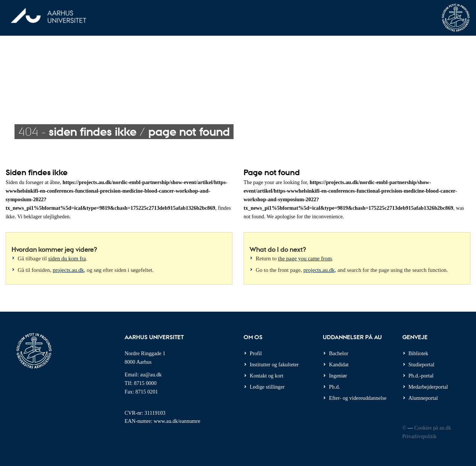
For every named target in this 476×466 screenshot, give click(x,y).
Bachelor (339, 353)
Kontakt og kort (267, 376)
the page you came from (305, 258)
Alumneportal (423, 398)
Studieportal (421, 364)
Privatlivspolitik (419, 436)
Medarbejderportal (428, 387)
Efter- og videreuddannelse (358, 398)
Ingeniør (338, 376)
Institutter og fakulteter (274, 364)
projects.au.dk (68, 270)
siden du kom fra (67, 258)
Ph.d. (335, 387)
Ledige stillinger (267, 387)
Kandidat (339, 364)
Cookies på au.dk (433, 428)
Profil (256, 353)
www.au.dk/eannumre (177, 421)
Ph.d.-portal (421, 376)
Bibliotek (418, 353)
